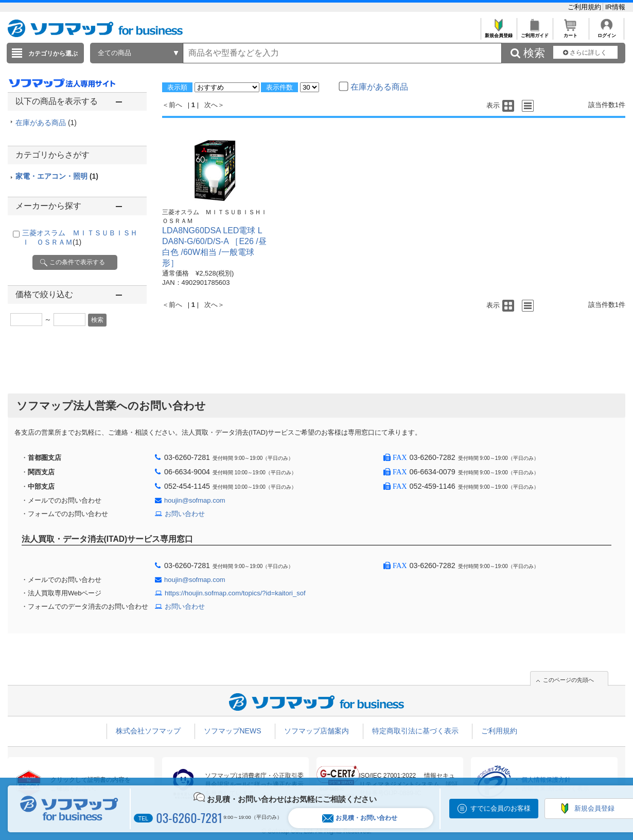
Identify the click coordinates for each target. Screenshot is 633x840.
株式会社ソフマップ (148, 731)
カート (570, 33)
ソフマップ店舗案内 (316, 731)
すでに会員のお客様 (500, 808)
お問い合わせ (185, 514)
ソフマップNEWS (233, 731)
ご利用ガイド (534, 33)
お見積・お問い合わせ (360, 818)
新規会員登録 (498, 33)
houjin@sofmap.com (195, 500)
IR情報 (615, 7)
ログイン (606, 33)
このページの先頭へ (568, 680)
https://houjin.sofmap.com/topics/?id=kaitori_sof (235, 593)
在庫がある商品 (46, 123)
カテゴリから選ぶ (53, 54)
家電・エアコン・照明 (57, 176)
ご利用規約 (585, 7)
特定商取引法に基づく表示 (415, 731)
